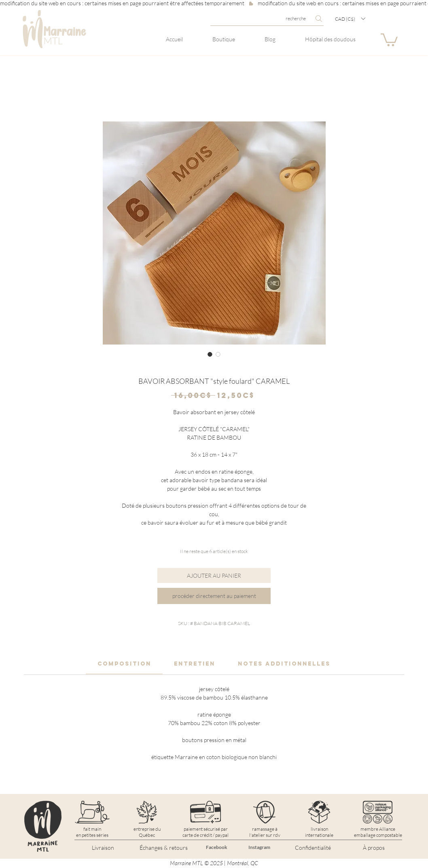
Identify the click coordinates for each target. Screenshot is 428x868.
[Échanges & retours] (163, 848)
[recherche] (267, 19)
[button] (350, 19)
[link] (124, 664)
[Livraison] (103, 848)
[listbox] (350, 19)
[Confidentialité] (313, 848)
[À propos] (374, 848)
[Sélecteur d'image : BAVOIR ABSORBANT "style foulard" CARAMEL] (210, 354)
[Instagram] (259, 848)
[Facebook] (216, 848)
